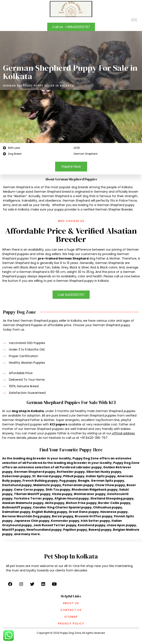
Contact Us (71, 610)
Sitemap (71, 617)
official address (123, 433)
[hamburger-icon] (134, 20)
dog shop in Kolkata (28, 411)
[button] (71, 27)
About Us (71, 603)
